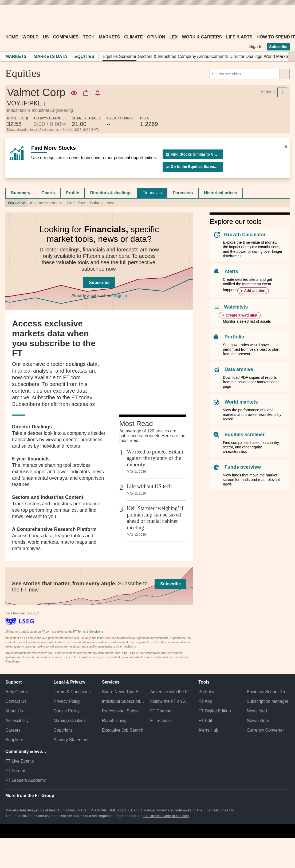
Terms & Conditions (72, 692)
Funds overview (243, 467)
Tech (89, 37)
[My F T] (283, 19)
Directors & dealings (111, 193)
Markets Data (50, 56)
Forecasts (183, 193)
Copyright (63, 730)
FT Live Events (19, 761)
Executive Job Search (123, 730)
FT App (205, 701)
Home (12, 37)
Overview (16, 203)
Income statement (46, 203)
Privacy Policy (67, 701)
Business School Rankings (268, 692)
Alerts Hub (208, 730)
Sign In (256, 47)
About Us (14, 711)
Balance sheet (103, 203)
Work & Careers (202, 37)
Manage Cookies (70, 721)
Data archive (239, 369)
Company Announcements (203, 56)
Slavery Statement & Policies (75, 740)
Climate (133, 37)
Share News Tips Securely (123, 692)
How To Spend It (276, 37)
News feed (257, 711)
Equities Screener (119, 56)
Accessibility (17, 721)
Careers (13, 730)
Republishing (114, 721)
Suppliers (14, 740)
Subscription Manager (268, 701)
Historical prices (221, 193)
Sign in (121, 296)
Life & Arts (239, 37)
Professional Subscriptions (123, 711)
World (30, 37)
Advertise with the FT (170, 692)
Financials (152, 193)
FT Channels (162, 711)
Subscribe (278, 47)
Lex (174, 37)
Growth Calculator (245, 235)
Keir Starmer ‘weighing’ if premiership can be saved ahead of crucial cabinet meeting (155, 518)
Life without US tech (149, 486)
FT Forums (16, 771)
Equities (84, 56)
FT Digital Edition (215, 711)
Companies (66, 37)
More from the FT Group (30, 796)
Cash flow (76, 203)
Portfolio (234, 337)
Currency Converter (265, 730)
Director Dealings (246, 56)
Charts (48, 193)
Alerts (231, 271)
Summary (21, 193)
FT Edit (205, 721)
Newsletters (258, 721)
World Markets (278, 56)
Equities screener (245, 435)
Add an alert (255, 291)
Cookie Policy (67, 711)
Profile (73, 193)
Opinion (156, 37)
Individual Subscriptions (123, 701)
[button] (8, 19)
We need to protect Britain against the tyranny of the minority (155, 458)
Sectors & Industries (157, 56)
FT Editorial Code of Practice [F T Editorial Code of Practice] (166, 816)
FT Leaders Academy (26, 780)
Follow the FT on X (168, 701)
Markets (109, 37)
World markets (241, 402)
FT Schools (161, 721)
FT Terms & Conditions (88, 632)
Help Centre (17, 692)
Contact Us (16, 701)
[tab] (21, 193)
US (46, 37)
